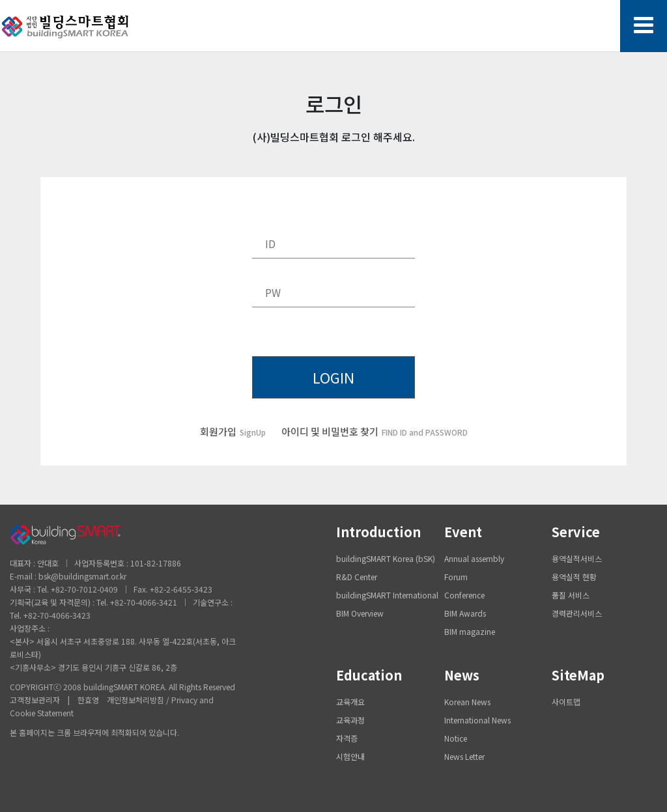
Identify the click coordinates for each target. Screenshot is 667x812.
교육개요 (350, 702)
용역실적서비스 (577, 558)
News (462, 675)
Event (463, 532)
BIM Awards (465, 613)
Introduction (378, 532)
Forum (456, 577)
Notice (456, 738)
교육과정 (350, 720)
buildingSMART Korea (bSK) (386, 558)
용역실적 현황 (574, 577)
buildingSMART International (387, 595)
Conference (464, 595)
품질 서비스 (571, 595)
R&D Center (357, 577)
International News (477, 720)
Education (369, 675)
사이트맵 (566, 702)
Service (576, 532)
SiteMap (578, 675)
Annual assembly (474, 558)
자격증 (347, 738)
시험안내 (350, 756)
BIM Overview (360, 613)
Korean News (467, 702)
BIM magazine (470, 631)
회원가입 (233, 431)
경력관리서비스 (577, 613)
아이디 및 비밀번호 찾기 (375, 431)
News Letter (464, 756)
